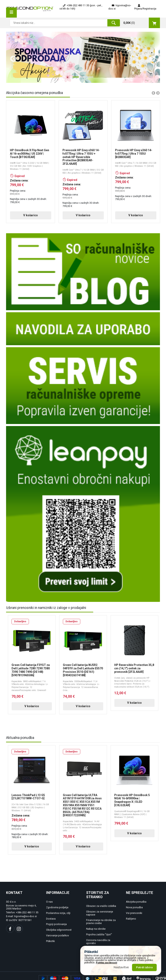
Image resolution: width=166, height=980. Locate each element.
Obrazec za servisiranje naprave (100, 916)
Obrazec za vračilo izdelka (101, 909)
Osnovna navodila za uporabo (98, 945)
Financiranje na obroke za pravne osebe (101, 925)
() (142, 23)
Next (151, 57)
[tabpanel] (83, 57)
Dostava (51, 922)
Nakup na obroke (96, 932)
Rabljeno (131, 922)
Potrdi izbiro (144, 967)
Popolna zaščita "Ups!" (99, 938)
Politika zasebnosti (106, 963)
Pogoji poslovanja (56, 927)
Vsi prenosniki (134, 916)
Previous (12, 57)
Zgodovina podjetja (57, 910)
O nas (49, 905)
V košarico (26, 218)
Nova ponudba (134, 910)
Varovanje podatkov (58, 939)
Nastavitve (121, 967)
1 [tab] (75, 79)
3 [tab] (89, 79)
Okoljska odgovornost (59, 933)
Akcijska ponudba (136, 905)
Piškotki (50, 944)
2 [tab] (82, 79)
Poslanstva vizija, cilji (58, 916)
